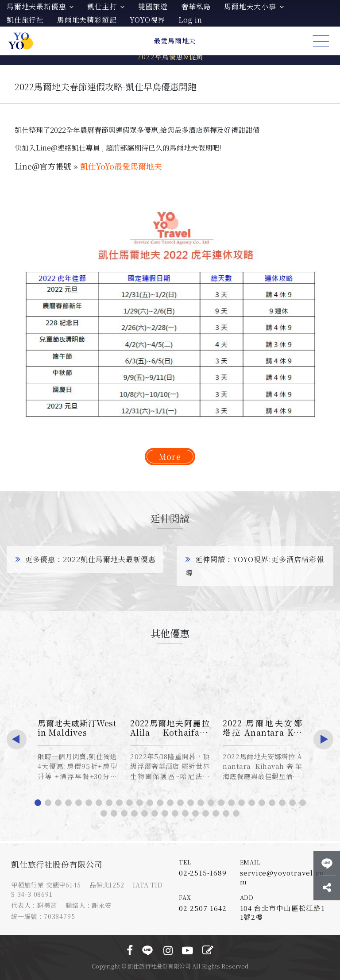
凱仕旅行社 (25, 20)
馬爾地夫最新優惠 (40, 6)
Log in (190, 20)
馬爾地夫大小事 (254, 6)
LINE (147, 950)
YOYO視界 (147, 20)
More (170, 456)
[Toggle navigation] (321, 41)
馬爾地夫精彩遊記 (87, 20)
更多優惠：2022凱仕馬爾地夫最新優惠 (86, 559)
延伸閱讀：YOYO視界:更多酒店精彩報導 (255, 566)
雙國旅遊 (153, 6)
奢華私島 (196, 6)
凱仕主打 (106, 6)
